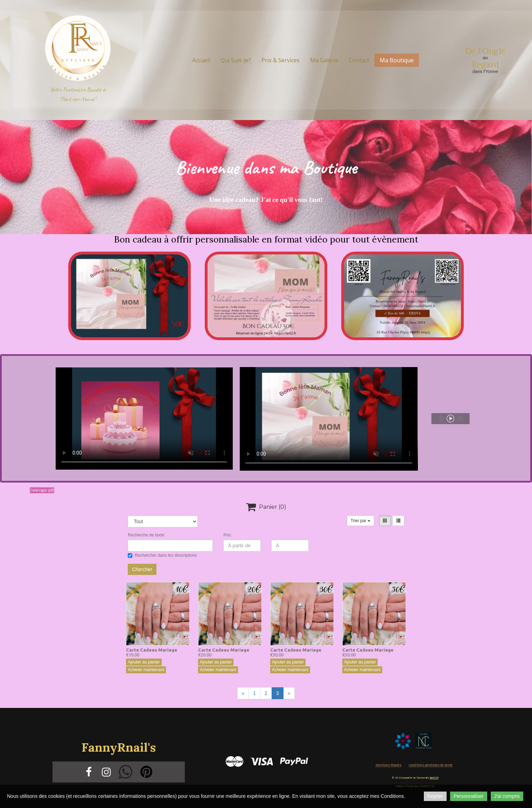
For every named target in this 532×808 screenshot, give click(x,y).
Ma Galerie (324, 60)
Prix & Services (281, 60)
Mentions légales (388, 765)
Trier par (360, 521)
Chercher (142, 569)
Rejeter (435, 796)
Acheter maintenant (146, 670)
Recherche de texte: (146, 535)
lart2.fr (434, 778)
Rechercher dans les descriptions (162, 555)
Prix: (227, 535)
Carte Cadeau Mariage (152, 650)
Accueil (201, 60)
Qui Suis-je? (236, 60)
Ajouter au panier (144, 662)
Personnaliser (469, 796)
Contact (359, 60)
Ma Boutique (397, 60)
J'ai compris (507, 796)
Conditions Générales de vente (431, 765)
